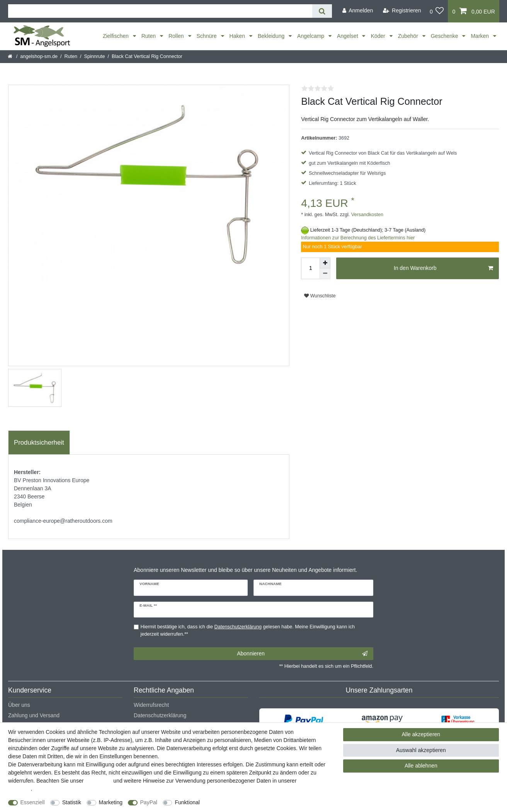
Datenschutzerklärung (160, 715)
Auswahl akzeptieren (421, 750)
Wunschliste (320, 296)
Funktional (187, 802)
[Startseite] (11, 56)
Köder (379, 36)
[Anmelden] (357, 11)
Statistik (72, 802)
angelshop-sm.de (39, 56)
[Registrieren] (402, 11)
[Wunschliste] (437, 11)
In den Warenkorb (443, 268)
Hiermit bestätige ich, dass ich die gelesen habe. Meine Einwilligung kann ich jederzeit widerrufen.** (248, 630)
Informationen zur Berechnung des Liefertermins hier (358, 238)
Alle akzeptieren (421, 734)
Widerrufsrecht (151, 705)
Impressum (98, 781)
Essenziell (33, 802)
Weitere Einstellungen (233, 802)
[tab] (39, 443)
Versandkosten (367, 215)
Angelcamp (311, 36)
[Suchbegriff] (160, 11)
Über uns (19, 705)
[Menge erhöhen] (325, 263)
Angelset (348, 36)
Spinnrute (95, 56)
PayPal (149, 802)
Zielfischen (117, 36)
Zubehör (409, 36)
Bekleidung (272, 36)
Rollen (177, 36)
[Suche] (322, 11)
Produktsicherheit (39, 443)
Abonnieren (302, 654)
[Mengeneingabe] (310, 268)
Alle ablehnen (421, 766)
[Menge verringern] (325, 274)
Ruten (149, 36)
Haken (238, 36)
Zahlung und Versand (34, 715)
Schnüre (208, 36)
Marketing (111, 802)
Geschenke (445, 36)
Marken (481, 36)
